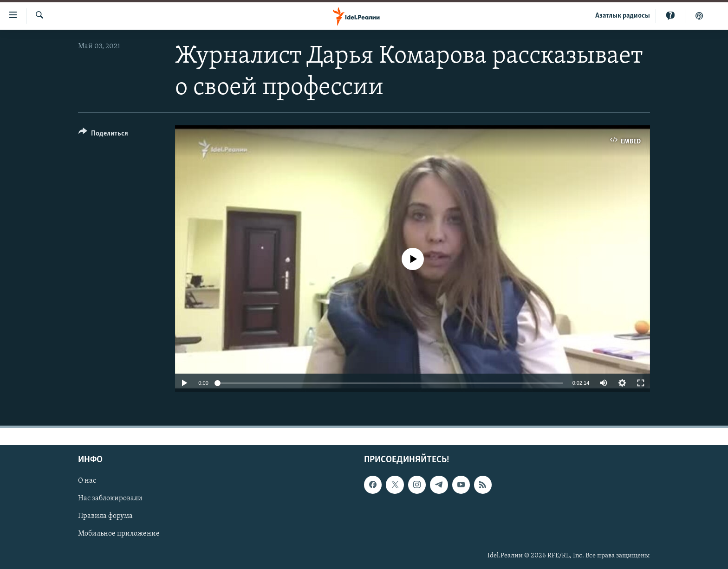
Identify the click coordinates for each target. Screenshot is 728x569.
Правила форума (105, 517)
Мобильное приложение (119, 534)
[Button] (103, 135)
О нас (87, 481)
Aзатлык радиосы (623, 16)
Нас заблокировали (110, 499)
